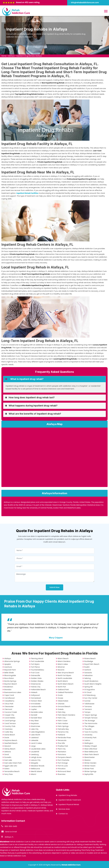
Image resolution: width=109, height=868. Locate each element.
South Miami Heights (93, 684)
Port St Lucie (63, 766)
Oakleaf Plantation (65, 692)
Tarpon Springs (91, 715)
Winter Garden (90, 763)
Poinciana (62, 754)
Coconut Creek (11, 712)
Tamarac (88, 706)
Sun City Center (91, 698)
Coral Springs (10, 721)
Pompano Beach (65, 757)
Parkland (61, 735)
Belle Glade (9, 673)
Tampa (87, 712)
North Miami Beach (66, 684)
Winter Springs (90, 771)
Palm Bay (62, 712)
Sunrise (87, 701)
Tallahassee (89, 704)
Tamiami (88, 709)
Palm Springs (63, 726)
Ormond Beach (64, 706)
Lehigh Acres (36, 757)
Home (4, 56)
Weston (87, 760)
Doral (7, 754)
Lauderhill (35, 752)
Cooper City (9, 715)
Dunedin (8, 757)
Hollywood (35, 695)
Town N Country (91, 732)
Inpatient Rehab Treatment (70, 800)
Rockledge (89, 661)
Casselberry (9, 701)
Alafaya (11, 56)
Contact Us (63, 814)
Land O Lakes (36, 743)
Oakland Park (63, 690)
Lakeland (35, 738)
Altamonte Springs (12, 661)
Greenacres (36, 684)
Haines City (36, 687)
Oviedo (61, 709)
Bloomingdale (10, 675)
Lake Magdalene (38, 732)
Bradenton (9, 687)
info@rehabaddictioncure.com (85, 3)
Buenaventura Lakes (13, 692)
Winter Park (89, 769)
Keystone (35, 723)
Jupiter (34, 709)
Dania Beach (10, 735)
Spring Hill (88, 687)
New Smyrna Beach (66, 673)
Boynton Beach (11, 684)
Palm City (62, 718)
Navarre (61, 670)
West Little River (91, 749)
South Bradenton (91, 681)
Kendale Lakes (37, 712)
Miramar (61, 667)
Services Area (64, 809)
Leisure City (36, 760)
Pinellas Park (63, 746)
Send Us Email (11, 832)
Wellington (89, 743)
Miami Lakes (63, 664)
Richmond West (64, 771)
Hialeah (34, 692)
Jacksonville (36, 706)
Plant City (62, 749)
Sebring (88, 678)
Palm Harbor (63, 723)
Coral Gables (10, 718)
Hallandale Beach (38, 690)
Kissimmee (36, 726)
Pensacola (62, 740)
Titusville (88, 729)
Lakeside (35, 740)
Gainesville (36, 675)
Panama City (63, 732)
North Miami (63, 681)
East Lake (8, 760)
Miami (34, 774)
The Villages (89, 726)
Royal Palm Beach (92, 664)
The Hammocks (91, 723)
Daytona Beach (11, 740)
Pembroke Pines (64, 738)
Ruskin (87, 667)
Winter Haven (90, 766)
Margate (35, 763)
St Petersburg (90, 695)
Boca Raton (9, 678)
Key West (35, 721)
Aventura (8, 667)
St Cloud (88, 692)
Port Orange (63, 763)
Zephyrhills (89, 774)
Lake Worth (36, 735)
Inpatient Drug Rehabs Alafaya (29, 56)
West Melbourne (91, 752)
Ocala (60, 695)
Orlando (61, 704)
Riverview (62, 774)
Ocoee (60, 698)
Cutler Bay (9, 732)
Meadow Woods (38, 766)
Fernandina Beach (12, 771)
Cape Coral (9, 695)
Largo (33, 746)
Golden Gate (36, 678)
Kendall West (36, 718)
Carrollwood (9, 698)
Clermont (8, 709)
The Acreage (90, 721)
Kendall (34, 715)
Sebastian (89, 675)
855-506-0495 (11, 826)
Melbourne (35, 769)
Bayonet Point (10, 670)
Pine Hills (61, 743)
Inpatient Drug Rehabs (68, 795)
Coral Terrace (10, 723)
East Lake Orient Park (13, 763)
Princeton (62, 769)
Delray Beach (10, 749)
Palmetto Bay (63, 729)
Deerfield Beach (11, 743)
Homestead (36, 698)
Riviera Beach (90, 658)
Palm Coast (62, 721)
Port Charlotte (63, 760)
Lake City (35, 729)
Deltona (8, 752)
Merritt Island (36, 771)
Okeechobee (63, 701)
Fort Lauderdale (37, 661)
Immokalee (36, 704)
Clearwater (9, 706)
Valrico (87, 740)
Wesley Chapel (91, 746)
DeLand (7, 746)
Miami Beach (63, 658)
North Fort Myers (64, 675)
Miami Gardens (64, 661)
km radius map (54, 458)
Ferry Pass (9, 774)
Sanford (88, 670)
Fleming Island (37, 658)
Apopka (8, 664)
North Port (62, 687)
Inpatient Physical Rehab (69, 804)
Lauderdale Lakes (38, 749)
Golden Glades (37, 681)
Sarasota (88, 673)
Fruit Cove (35, 673)
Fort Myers (35, 664)
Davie (7, 738)
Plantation (62, 752)
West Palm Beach (92, 754)
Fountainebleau (38, 670)
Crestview (8, 729)
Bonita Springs (10, 681)
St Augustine (90, 690)
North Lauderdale (65, 678)
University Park (90, 738)
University (88, 735)
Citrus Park (9, 704)
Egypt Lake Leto (11, 766)
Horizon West (36, 701)
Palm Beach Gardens (66, 715)
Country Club (10, 726)
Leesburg (35, 754)
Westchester (90, 757)
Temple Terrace (91, 718)
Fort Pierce (35, 667)
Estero (7, 769)
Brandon (8, 690)
